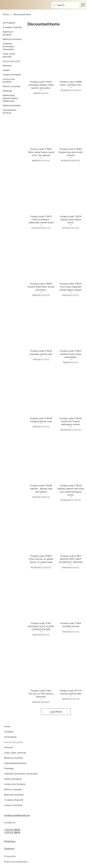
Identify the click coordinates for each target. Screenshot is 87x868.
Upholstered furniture (15, 763)
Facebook (9, 848)
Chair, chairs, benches (15, 753)
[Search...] (65, 5)
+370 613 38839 (12, 830)
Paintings (9, 768)
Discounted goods (13, 742)
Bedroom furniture (13, 758)
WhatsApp (10, 841)
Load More (56, 712)
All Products (10, 737)
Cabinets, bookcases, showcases (21, 774)
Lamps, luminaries (13, 805)
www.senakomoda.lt (19, 862)
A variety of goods (14, 800)
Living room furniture (15, 784)
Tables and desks (13, 779)
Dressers (9, 747)
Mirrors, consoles (13, 789)
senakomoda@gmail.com (17, 815)
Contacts (9, 732)
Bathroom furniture (14, 795)
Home (7, 726)
